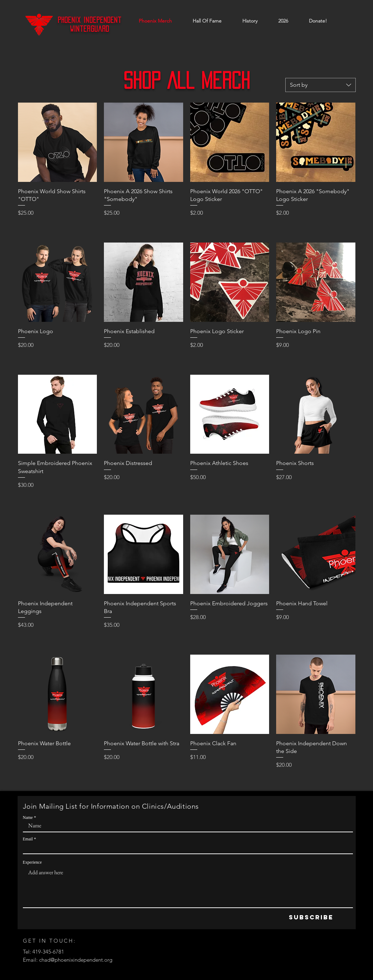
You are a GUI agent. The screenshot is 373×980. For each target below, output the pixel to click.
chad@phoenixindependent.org (76, 960)
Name (28, 817)
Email (28, 839)
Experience (32, 862)
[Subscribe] (311, 917)
